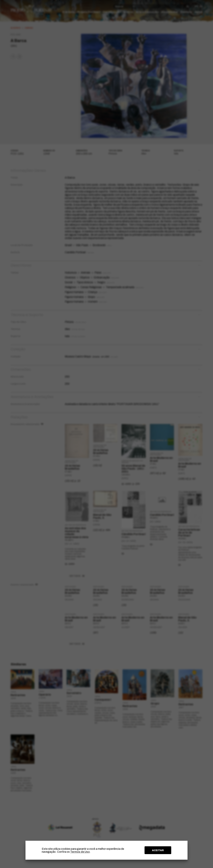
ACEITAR (158, 850)
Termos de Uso (80, 852)
